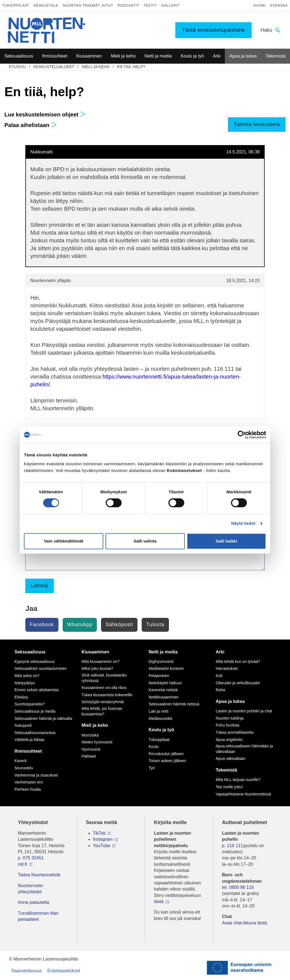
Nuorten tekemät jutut (88, 6)
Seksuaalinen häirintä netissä (174, 704)
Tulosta (155, 625)
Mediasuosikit (160, 718)
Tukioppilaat (16, 6)
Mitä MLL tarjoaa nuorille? (238, 780)
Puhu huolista (228, 725)
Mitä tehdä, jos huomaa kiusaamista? (102, 711)
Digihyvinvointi (161, 661)
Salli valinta (145, 541)
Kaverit (21, 761)
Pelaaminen (159, 676)
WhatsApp (80, 625)
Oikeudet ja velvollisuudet (238, 683)
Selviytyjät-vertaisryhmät (103, 702)
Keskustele (46, 6)
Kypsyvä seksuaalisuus (35, 661)
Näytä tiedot (243, 523)
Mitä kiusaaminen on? (100, 661)
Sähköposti (119, 625)
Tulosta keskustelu (257, 124)
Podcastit (129, 6)
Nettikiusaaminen (164, 697)
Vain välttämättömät (64, 541)
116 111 (235, 846)
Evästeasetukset (64, 971)
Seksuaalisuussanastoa (35, 733)
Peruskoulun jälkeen (166, 754)
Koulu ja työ (161, 730)
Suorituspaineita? (30, 704)
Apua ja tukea (230, 701)
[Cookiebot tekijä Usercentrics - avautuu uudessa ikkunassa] (242, 435)
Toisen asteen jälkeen (167, 761)
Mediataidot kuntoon (166, 668)
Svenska (279, 6)
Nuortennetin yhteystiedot (31, 889)
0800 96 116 (241, 887)
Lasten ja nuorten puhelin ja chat (244, 711)
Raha (220, 690)
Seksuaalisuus (30, 652)
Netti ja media (163, 652)
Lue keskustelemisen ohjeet (45, 115)
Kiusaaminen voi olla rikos (104, 688)
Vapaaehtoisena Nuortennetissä (243, 794)
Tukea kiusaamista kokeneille (107, 695)
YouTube (102, 846)
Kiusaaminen (95, 652)
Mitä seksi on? (27, 676)
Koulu (154, 747)
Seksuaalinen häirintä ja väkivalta (43, 718)
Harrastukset (227, 668)
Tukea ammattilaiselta (235, 732)
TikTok (99, 833)
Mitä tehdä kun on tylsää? (238, 661)
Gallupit (171, 6)
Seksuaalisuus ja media (35, 711)
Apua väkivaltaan (231, 758)
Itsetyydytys (25, 683)
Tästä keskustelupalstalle (213, 30)
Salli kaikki (226, 541)
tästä (159, 901)
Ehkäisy (21, 697)
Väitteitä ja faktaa (29, 740)
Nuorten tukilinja (230, 718)
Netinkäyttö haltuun (165, 683)
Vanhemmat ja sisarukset (36, 775)
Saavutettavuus (26, 971)
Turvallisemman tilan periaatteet (38, 916)
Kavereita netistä (163, 690)
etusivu (17, 67)
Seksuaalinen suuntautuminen (41, 668)
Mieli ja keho (96, 67)
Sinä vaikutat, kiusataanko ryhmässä (104, 678)
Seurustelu (24, 768)
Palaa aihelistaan (30, 125)
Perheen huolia (28, 789)
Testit (150, 6)
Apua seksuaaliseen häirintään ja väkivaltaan (244, 749)
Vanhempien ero (29, 782)
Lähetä (39, 586)
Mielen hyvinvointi (97, 742)
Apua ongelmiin (229, 740)
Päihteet (89, 756)
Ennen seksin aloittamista (37, 690)
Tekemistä (226, 770)
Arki (220, 652)
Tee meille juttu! (229, 787)
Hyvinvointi (91, 749)
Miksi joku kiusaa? (97, 668)
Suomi (259, 6)
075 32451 (33, 858)
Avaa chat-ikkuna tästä (245, 923)
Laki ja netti (158, 711)
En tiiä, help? (131, 67)
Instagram (103, 839)
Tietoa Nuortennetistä (39, 875)
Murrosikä (90, 735)
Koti (219, 676)
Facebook (42, 625)
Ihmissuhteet (28, 751)
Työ (152, 768)
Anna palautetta (33, 902)
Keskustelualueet (54, 67)
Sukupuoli (23, 725)
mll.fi (22, 864)
